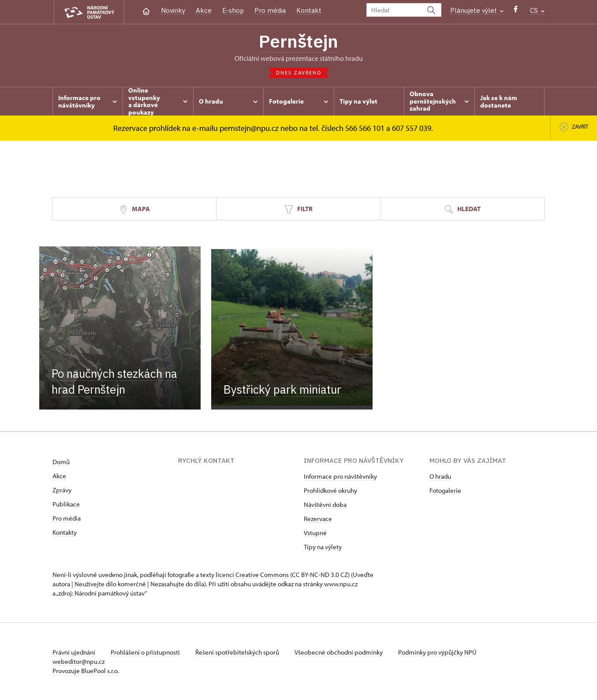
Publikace (66, 504)
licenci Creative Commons (252, 575)
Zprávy (62, 490)
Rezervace (318, 519)
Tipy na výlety (323, 547)
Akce (204, 10)
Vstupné (315, 533)
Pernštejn (298, 41)
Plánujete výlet (477, 10)
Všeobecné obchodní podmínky (339, 652)
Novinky (173, 10)
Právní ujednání (75, 652)
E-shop (233, 10)
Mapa (134, 209)
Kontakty (65, 532)
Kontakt (309, 10)
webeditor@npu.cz (78, 661)
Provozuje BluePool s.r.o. (86, 671)
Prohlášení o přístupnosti (146, 652)
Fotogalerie (445, 490)
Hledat (463, 209)
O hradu (440, 476)
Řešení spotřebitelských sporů (238, 652)
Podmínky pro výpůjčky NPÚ (437, 652)
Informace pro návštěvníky (340, 476)
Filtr (298, 209)
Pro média (270, 10)
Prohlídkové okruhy (330, 490)
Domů (61, 462)
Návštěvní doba (325, 505)
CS (537, 10)
